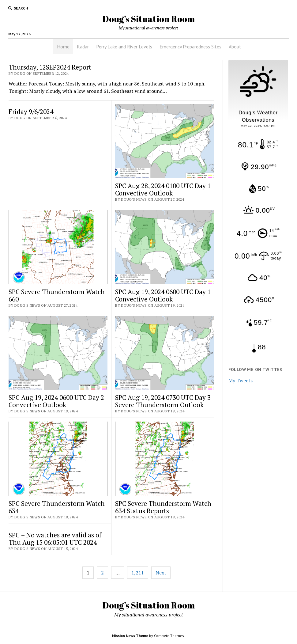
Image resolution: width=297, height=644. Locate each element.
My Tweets (241, 381)
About (235, 47)
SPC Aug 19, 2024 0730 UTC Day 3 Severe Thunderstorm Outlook (163, 401)
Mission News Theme (130, 636)
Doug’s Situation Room (149, 19)
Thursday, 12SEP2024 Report (50, 67)
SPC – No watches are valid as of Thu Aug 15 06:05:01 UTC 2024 (55, 539)
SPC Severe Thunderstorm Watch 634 (57, 507)
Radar (83, 47)
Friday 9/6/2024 (31, 112)
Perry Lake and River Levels (124, 47)
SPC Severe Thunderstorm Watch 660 (57, 295)
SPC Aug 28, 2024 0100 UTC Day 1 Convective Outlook (163, 189)
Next (161, 573)
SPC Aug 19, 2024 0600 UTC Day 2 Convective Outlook (56, 401)
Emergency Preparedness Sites (190, 47)
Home (63, 47)
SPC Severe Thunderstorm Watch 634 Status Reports (163, 507)
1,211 (138, 573)
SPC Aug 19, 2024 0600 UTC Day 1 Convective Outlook (163, 295)
